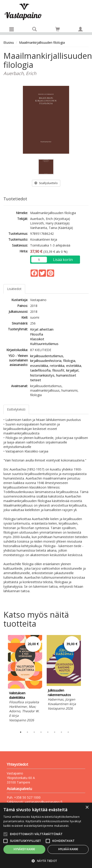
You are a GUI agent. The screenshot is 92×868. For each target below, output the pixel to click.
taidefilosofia (40, 370)
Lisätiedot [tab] (14, 289)
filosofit (58, 370)
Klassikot (37, 339)
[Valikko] (12, 29)
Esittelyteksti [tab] (16, 409)
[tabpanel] (25, 679)
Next (86, 681)
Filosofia (37, 334)
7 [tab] (61, 732)
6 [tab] (55, 732)
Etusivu (9, 42)
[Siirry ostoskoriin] (58, 29)
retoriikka (57, 365)
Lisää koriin (63, 260)
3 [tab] (34, 732)
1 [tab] (21, 732)
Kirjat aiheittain (42, 329)
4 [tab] (41, 732)
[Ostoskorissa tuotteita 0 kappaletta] (58, 30)
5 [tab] (48, 732)
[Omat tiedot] (80, 29)
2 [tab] (27, 732)
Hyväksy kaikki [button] (24, 849)
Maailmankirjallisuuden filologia (42, 42)
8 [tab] (68, 732)
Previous (2, 681)
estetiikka (74, 365)
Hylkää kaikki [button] (68, 849)
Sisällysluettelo (46, 183)
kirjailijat (72, 370)
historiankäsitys (42, 375)
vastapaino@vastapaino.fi (44, 802)
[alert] (46, 835)
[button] (46, 861)
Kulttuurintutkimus (44, 344)
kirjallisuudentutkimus (47, 356)
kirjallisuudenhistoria (46, 361)
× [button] (87, 807)
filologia (69, 361)
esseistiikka (39, 365)
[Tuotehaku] (34, 29)
